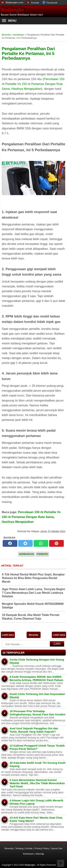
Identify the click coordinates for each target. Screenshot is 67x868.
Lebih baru (8, 635)
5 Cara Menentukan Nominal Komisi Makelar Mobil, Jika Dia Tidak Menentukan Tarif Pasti (37, 783)
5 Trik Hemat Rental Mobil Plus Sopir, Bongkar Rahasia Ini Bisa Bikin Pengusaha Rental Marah (33, 578)
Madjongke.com (14, 2)
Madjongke (12, 10)
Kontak (35, 3)
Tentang (19, 848)
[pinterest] (56, 543)
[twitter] (26, 543)
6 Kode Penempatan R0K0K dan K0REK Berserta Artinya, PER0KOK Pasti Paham (36, 678)
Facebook (52, 3)
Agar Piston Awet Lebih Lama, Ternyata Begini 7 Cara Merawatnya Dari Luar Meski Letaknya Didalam (33, 593)
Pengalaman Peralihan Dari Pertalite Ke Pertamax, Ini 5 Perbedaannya (28, 53)
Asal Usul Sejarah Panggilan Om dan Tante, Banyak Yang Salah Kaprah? (34, 730)
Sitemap (40, 854)
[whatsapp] (41, 543)
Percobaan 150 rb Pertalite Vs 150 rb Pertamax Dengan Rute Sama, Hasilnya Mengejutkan (33, 84)
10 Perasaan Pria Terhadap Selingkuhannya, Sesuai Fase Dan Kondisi (38, 713)
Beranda (33, 635)
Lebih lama (59, 635)
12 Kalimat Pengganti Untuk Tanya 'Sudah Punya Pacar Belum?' (37, 747)
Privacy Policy (42, 848)
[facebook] (10, 543)
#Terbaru (42, 554)
